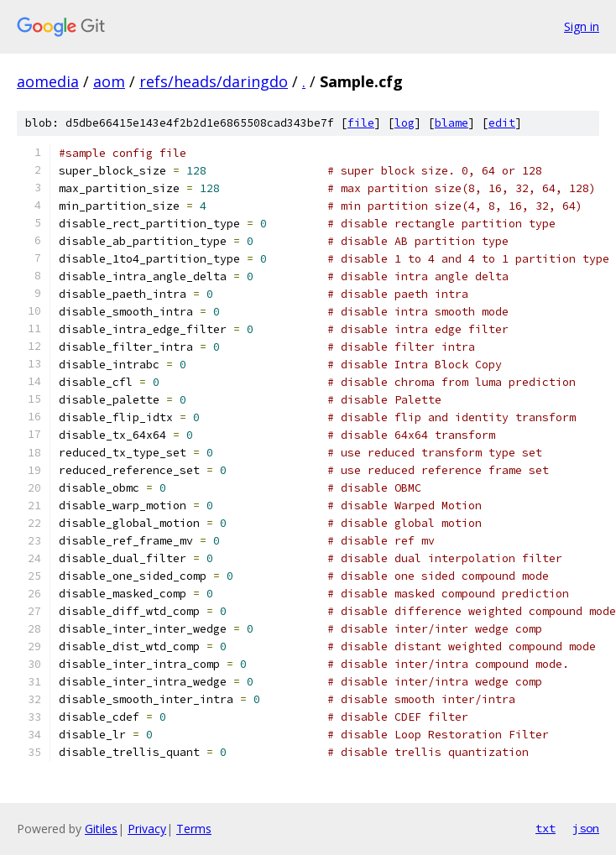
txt (546, 828)
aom (109, 81)
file (361, 123)
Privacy (147, 829)
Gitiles (101, 829)
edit (502, 123)
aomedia (48, 81)
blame (452, 123)
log (405, 123)
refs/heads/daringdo (214, 81)
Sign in (582, 26)
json (586, 828)
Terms (194, 829)
